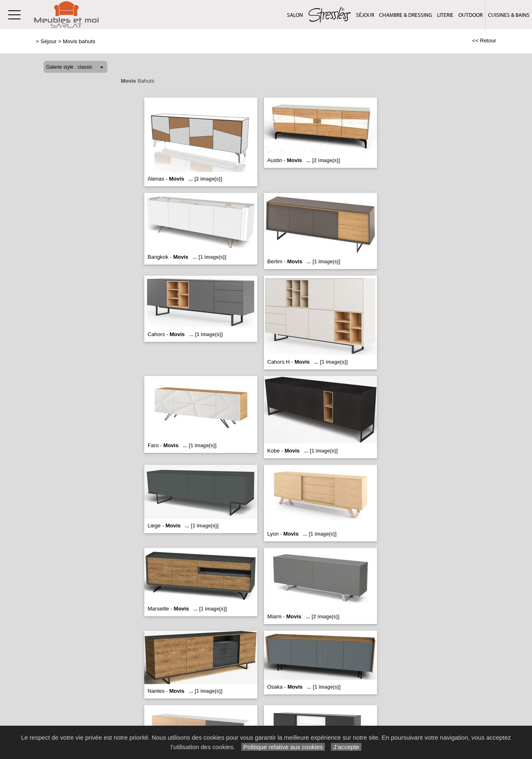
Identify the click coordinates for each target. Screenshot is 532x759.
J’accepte (346, 747)
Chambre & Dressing (406, 15)
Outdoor (471, 15)
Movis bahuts (79, 41)
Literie (445, 15)
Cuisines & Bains (509, 15)
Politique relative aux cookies (283, 747)
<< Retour (484, 41)
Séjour (365, 15)
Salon (295, 15)
